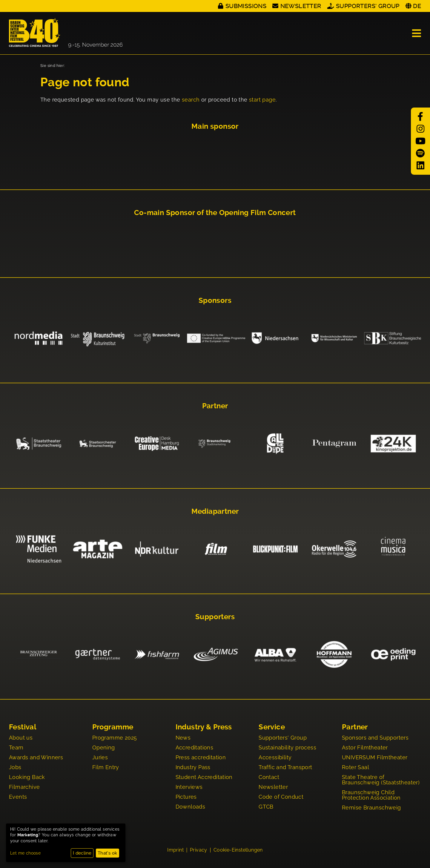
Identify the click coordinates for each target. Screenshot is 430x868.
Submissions (246, 6)
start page (262, 100)
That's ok (107, 853)
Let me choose (25, 853)
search (191, 100)
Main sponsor (215, 126)
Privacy (199, 851)
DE (417, 6)
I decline (82, 853)
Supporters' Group (368, 6)
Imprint (175, 851)
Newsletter (301, 6)
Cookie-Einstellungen (238, 851)
